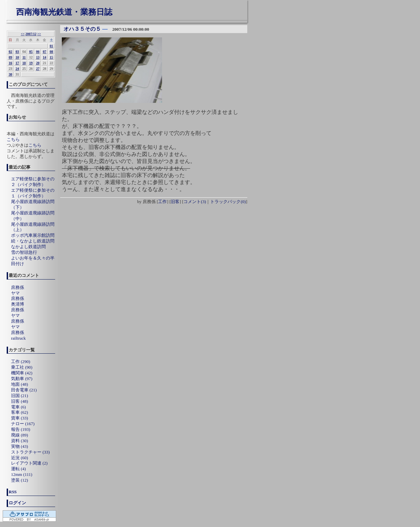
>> (39, 34)
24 (17, 69)
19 (31, 63)
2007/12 (31, 34)
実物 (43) (20, 446)
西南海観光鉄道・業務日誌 (64, 12)
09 (10, 57)
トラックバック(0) (228, 202)
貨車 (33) (20, 418)
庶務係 (18, 287)
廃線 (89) (20, 435)
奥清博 (18, 304)
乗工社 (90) (22, 367)
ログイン (17, 503)
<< (23, 34)
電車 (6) (18, 407)
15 (51, 57)
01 (51, 46)
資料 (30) (20, 441)
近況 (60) (20, 458)
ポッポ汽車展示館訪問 (33, 235)
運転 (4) (18, 469)
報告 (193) (21, 429)
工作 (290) (21, 362)
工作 (162, 202)
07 (44, 52)
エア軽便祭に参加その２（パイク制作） (33, 182)
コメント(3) (195, 202)
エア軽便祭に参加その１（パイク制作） (33, 193)
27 (38, 69)
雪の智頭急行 (24, 252)
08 (51, 52)
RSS (13, 492)
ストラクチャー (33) (30, 452)
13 (38, 57)
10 (17, 57)
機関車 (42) (22, 373)
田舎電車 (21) (24, 390)
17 (17, 63)
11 (24, 57)
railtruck (18, 338)
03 (17, 52)
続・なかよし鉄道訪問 (33, 241)
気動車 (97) (22, 379)
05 (31, 52)
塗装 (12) (20, 480)
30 (10, 74)
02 (10, 52)
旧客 (175, 202)
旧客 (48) (20, 401)
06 (38, 52)
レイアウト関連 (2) (29, 463)
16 (10, 63)
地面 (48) (20, 384)
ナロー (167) (23, 424)
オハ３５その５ (82, 29)
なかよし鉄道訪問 (28, 247)
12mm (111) (22, 474)
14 (44, 57)
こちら (13, 139)
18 (24, 63)
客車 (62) (20, 412)
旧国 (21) (20, 396)
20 (38, 63)
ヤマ (15, 293)
